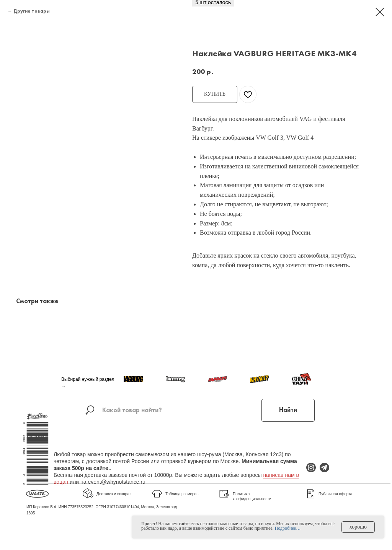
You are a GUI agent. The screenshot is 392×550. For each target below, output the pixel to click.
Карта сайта (38, 437)
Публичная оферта (335, 494)
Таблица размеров (182, 494)
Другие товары (32, 11)
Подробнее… (288, 528)
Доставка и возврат (114, 494)
